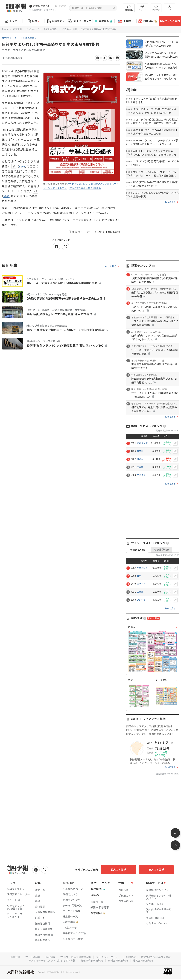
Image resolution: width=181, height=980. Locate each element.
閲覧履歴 (129, 8)
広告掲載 (50, 957)
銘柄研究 (56, 21)
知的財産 (131, 957)
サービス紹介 (32, 957)
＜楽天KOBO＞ (97, 184)
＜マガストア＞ (58, 188)
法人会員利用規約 (144, 960)
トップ (11, 21)
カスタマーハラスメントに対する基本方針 (51, 960)
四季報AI (148, 21)
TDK (139, 576)
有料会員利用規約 (118, 960)
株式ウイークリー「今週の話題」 (42, 29)
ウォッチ (156, 8)
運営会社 (14, 957)
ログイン (170, 8)
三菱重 (140, 467)
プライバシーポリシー (109, 957)
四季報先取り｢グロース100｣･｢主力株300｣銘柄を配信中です (43, 6)
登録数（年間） (162, 550)
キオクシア (142, 443)
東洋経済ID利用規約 (92, 960)
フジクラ (141, 475)
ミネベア (141, 584)
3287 (6, 196)
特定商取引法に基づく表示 (157, 957)
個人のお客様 (123, 870)
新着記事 (17, 29)
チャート (142, 8)
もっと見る (111, 267)
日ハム (140, 459)
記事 (33, 21)
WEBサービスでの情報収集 (75, 957)
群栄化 (140, 451)
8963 (22, 166)
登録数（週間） (138, 550)
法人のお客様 (158, 870)
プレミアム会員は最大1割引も (85, 188)
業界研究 (103, 21)
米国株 (125, 21)
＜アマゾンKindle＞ (77, 184)
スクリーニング (79, 21)
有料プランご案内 (170, 21)
